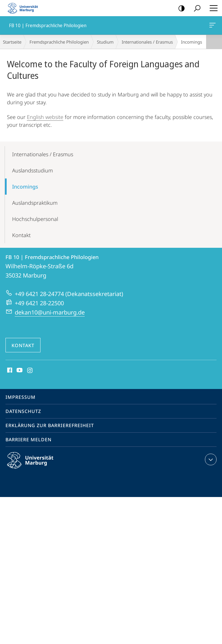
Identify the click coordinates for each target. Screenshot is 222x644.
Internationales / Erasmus (147, 42)
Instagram (30, 371)
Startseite (12, 42)
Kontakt (21, 235)
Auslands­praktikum (35, 203)
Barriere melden (28, 440)
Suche (195, 9)
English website (45, 117)
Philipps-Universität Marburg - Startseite (25, 8)
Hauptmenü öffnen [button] (212, 8)
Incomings (25, 187)
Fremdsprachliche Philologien (59, 42)
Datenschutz (23, 411)
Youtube (19, 371)
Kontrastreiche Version (180, 9)
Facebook (9, 371)
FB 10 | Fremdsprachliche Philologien (212, 26)
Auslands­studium (33, 170)
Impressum (21, 397)
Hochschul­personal (35, 219)
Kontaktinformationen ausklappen (210, 459)
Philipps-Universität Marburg (35, 465)
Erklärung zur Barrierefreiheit (50, 425)
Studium (105, 42)
